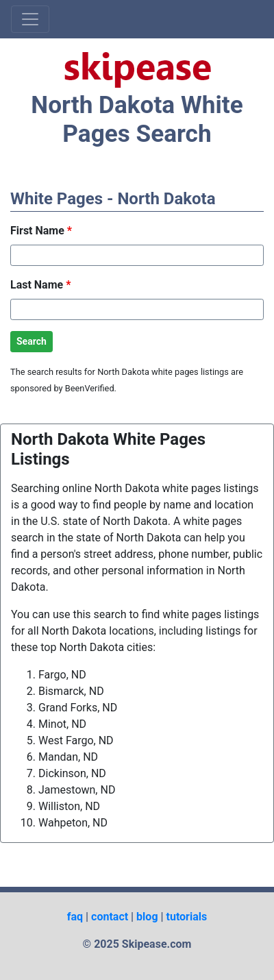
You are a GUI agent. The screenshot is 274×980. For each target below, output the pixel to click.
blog (147, 917)
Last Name (40, 285)
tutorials (187, 917)
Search (32, 341)
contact (110, 917)
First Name (41, 231)
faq (75, 917)
